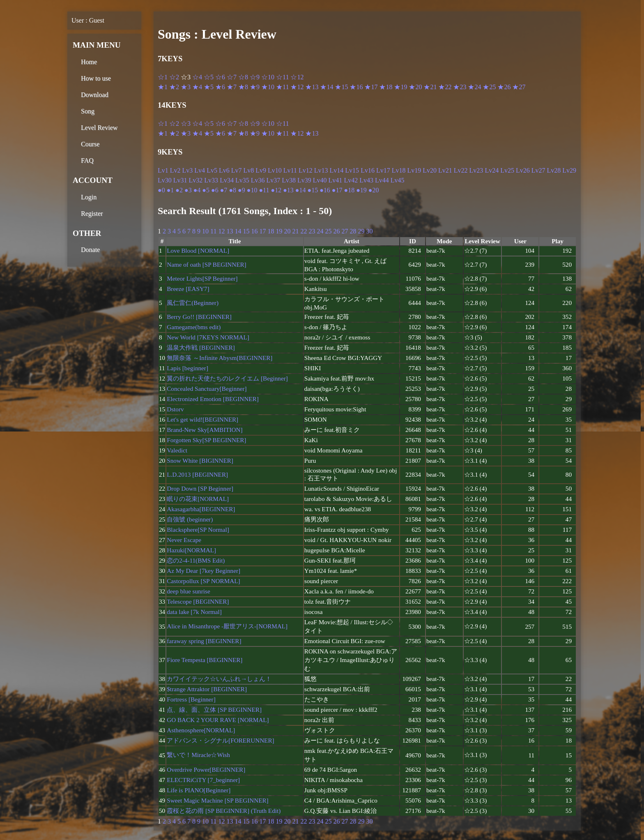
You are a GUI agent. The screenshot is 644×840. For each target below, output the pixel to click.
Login (89, 197)
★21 (430, 87)
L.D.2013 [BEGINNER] (197, 474)
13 (230, 231)
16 (254, 231)
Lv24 (492, 170)
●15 (313, 190)
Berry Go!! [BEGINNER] (199, 317)
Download (95, 95)
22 (304, 231)
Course (90, 144)
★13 (312, 87)
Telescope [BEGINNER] (198, 601)
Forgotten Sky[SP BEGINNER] (206, 440)
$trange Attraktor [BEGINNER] (207, 689)
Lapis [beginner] (187, 368)
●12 (276, 190)
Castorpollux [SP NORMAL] (203, 581)
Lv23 (476, 170)
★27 (519, 87)
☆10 (268, 77)
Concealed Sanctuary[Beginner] (207, 389)
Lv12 (306, 170)
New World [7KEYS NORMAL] (208, 337)
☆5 (209, 77)
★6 (220, 87)
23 (312, 231)
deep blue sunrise (188, 591)
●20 (374, 190)
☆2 (174, 77)
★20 (415, 87)
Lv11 (290, 170)
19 (279, 231)
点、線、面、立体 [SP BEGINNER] (214, 710)
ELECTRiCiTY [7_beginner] (203, 780)
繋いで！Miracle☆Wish (198, 755)
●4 (197, 190)
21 (295, 231)
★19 (400, 87)
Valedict (177, 450)
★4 (197, 87)
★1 (163, 87)
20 (287, 231)
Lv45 (398, 180)
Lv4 (200, 170)
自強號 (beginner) (190, 519)
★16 (356, 87)
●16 (325, 190)
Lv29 (569, 170)
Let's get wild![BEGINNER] (202, 419)
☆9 (255, 77)
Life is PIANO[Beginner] (199, 790)
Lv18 (399, 170)
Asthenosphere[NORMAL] (201, 730)
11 (213, 231)
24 (320, 231)
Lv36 (258, 180)
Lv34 (227, 180)
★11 (282, 87)
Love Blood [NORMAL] (198, 250)
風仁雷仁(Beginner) (193, 303)
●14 (301, 190)
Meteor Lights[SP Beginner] (202, 278)
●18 (350, 190)
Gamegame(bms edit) (194, 327)
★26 (504, 87)
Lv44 (382, 180)
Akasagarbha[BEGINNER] (201, 509)
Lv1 (163, 170)
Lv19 (414, 170)
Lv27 (538, 170)
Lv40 (320, 180)
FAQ (87, 160)
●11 (264, 190)
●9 (241, 190)
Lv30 (165, 180)
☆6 (220, 77)
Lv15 (352, 170)
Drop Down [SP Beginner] (200, 488)
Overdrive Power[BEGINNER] (206, 770)
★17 (371, 87)
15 (246, 231)
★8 (243, 87)
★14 (327, 87)
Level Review (99, 128)
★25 (489, 87)
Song (88, 111)
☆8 (243, 77)
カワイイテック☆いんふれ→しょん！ (219, 679)
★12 (297, 87)
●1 (170, 190)
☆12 (297, 77)
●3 (188, 190)
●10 (252, 190)
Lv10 (275, 170)
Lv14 (337, 170)
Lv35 (242, 180)
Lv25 (507, 170)
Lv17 (383, 170)
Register (92, 213)
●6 (215, 190)
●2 (179, 190)
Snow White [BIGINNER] (200, 460)
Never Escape (184, 540)
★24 (474, 87)
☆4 (197, 77)
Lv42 (351, 180)
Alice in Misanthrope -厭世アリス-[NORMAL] (227, 626)
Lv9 (261, 170)
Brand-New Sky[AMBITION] (205, 430)
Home (89, 62)
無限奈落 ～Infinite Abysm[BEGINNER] (220, 358)
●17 (337, 190)
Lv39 (304, 180)
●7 (224, 190)
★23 (460, 87)
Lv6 (224, 170)
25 (328, 231)
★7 (232, 87)
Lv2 (175, 170)
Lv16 (368, 170)
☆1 (163, 77)
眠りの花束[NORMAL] (198, 499)
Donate (90, 250)
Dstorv (175, 409)
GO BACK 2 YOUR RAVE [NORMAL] (218, 720)
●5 (206, 190)
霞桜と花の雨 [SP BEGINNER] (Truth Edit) (224, 811)
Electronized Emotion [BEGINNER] (213, 399)
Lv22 (461, 170)
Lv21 (445, 170)
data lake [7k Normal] (194, 612)
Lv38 (289, 180)
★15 (341, 87)
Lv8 (248, 170)
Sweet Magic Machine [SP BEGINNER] (217, 800)
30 (369, 231)
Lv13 (321, 170)
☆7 (232, 77)
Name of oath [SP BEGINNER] (206, 264)
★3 (186, 87)
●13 (288, 190)
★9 (255, 87)
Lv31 (180, 180)
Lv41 (336, 180)
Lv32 (196, 180)
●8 (232, 190)
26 (336, 231)
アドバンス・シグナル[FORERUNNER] (220, 740)
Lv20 (430, 170)
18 (271, 231)
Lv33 (211, 180)
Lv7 (237, 170)
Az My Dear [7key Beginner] (204, 571)
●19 (361, 190)
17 (262, 231)
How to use (96, 78)
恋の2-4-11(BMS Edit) (196, 560)
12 (221, 231)
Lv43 (366, 180)
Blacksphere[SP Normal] (198, 530)
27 (345, 231)
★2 (174, 87)
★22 (445, 87)
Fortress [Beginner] (191, 699)
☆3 (186, 123)
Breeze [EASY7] (188, 289)
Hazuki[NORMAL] (191, 550)
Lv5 (212, 170)
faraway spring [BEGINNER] (204, 641)
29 (361, 231)
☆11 (282, 77)
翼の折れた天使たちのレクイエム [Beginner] (227, 378)
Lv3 (188, 170)
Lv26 (523, 170)
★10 (268, 87)
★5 (209, 87)
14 (238, 231)
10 (205, 231)
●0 (161, 190)
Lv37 (273, 180)
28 (353, 231)
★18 (386, 87)
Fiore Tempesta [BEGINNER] (205, 660)
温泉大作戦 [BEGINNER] (201, 347)
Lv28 (554, 170)
